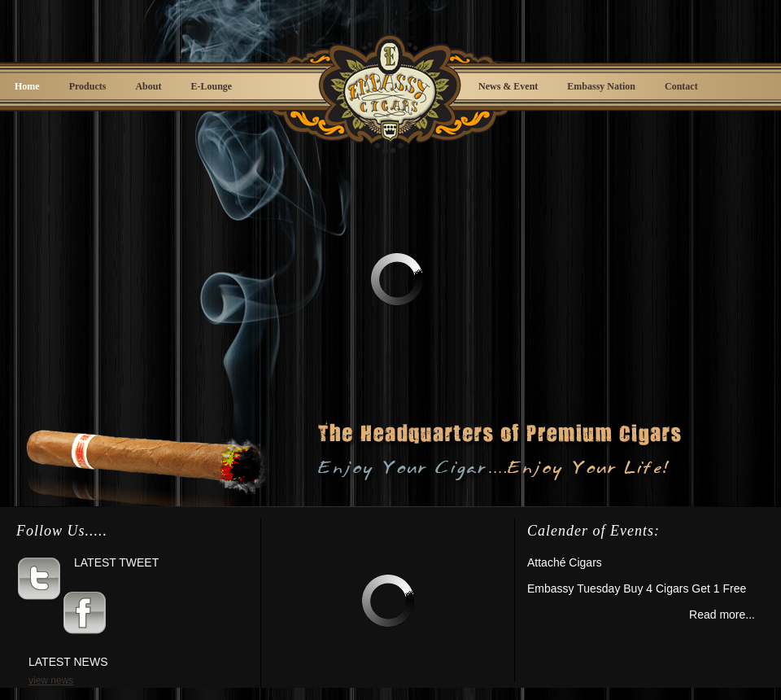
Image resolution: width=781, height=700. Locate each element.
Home (27, 86)
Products (88, 86)
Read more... (722, 615)
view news (51, 680)
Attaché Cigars (565, 562)
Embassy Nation (601, 86)
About (148, 86)
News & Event (508, 86)
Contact (681, 86)
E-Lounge (211, 86)
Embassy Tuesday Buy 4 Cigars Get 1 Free (637, 588)
